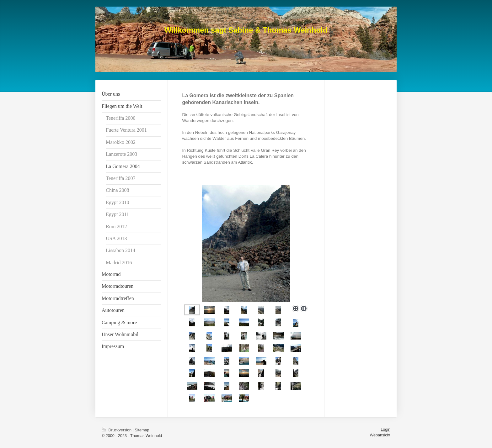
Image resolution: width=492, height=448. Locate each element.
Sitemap (142, 430)
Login (385, 430)
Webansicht (380, 435)
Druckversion (117, 430)
